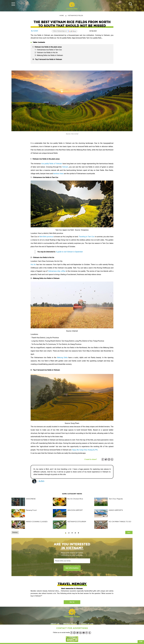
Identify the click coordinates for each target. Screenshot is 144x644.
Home (62, 16)
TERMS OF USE (87, 624)
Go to (72, 602)
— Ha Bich (38, 481)
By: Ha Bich (35, 31)
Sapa (74, 450)
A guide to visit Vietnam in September (69, 252)
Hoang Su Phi (93, 450)
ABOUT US (55, 624)
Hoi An (33, 264)
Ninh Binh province (46, 237)
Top (141, 642)
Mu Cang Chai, (82, 450)
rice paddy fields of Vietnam (52, 164)
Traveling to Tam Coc (87, 237)
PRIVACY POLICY (70, 624)
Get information (72, 568)
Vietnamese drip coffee (57, 271)
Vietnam (65, 167)
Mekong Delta (62, 358)
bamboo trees (58, 174)
